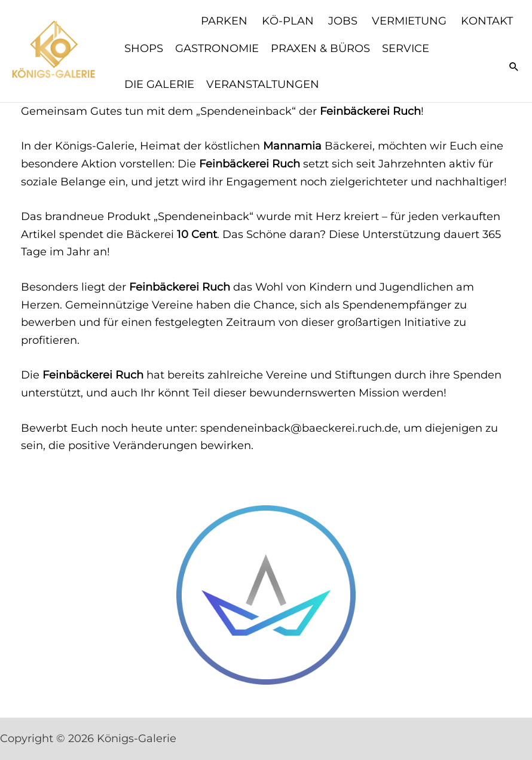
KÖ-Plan (288, 21)
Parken (224, 21)
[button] (514, 66)
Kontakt (487, 21)
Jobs (343, 21)
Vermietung (409, 21)
